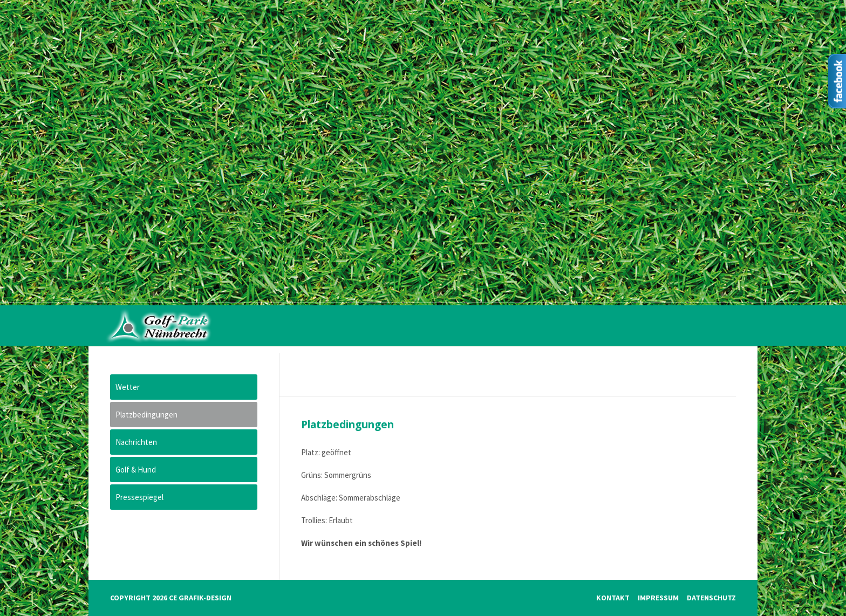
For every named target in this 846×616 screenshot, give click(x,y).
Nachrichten (136, 442)
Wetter (128, 387)
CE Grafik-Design (200, 598)
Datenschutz (711, 598)
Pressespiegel (139, 497)
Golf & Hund (136, 470)
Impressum (658, 598)
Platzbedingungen (146, 415)
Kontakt (613, 598)
